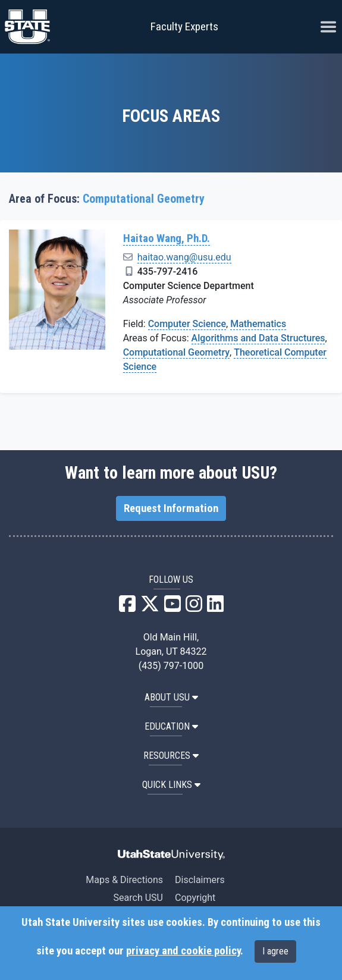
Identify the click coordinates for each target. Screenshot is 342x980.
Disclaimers (200, 880)
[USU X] (150, 607)
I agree (275, 951)
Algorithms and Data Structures (258, 338)
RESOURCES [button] (171, 756)
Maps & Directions (124, 880)
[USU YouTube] (172, 607)
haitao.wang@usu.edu (184, 257)
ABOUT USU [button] (171, 697)
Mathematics (258, 324)
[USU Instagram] (194, 607)
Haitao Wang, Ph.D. (167, 238)
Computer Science (187, 324)
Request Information (171, 508)
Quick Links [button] (171, 785)
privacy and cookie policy (183, 951)
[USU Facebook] (127, 607)
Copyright (195, 898)
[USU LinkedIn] (215, 607)
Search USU (138, 898)
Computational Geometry (176, 352)
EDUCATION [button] (171, 726)
